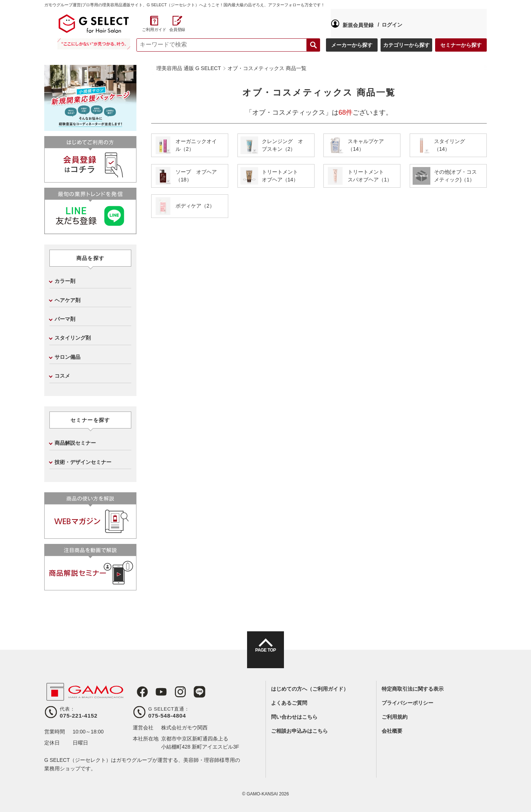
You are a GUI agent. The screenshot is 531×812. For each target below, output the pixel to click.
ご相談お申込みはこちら (299, 731)
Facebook (139, 692)
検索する (313, 45)
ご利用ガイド (454, 30)
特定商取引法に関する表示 (413, 689)
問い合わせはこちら (294, 717)
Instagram (173, 692)
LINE (190, 692)
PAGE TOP (265, 656)
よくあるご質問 (289, 703)
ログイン (197, 23)
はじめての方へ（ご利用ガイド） (310, 689)
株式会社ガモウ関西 (184, 728)
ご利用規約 (395, 717)
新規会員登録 (163, 24)
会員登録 (477, 30)
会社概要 (392, 731)
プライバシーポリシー (407, 703)
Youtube (156, 692)
